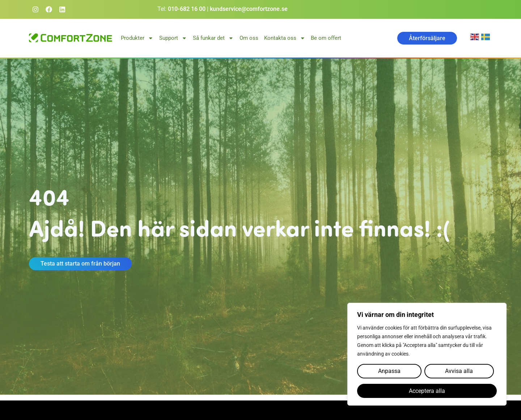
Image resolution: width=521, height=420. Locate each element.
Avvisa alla (459, 371)
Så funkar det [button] (213, 38)
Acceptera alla (427, 391)
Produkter (137, 38)
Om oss (249, 38)
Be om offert (326, 38)
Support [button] (173, 38)
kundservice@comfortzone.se (249, 9)
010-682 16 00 (187, 9)
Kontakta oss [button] (285, 38)
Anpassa (389, 371)
